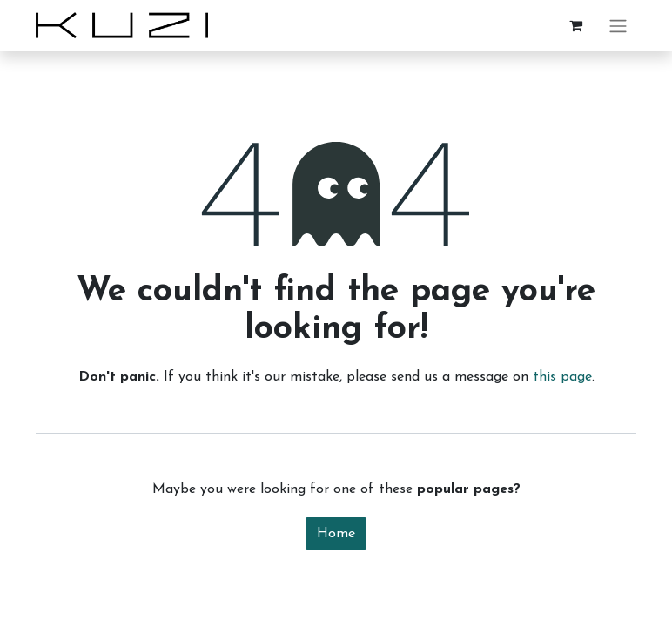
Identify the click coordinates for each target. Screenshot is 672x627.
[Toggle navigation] (618, 26)
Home (336, 534)
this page (562, 377)
